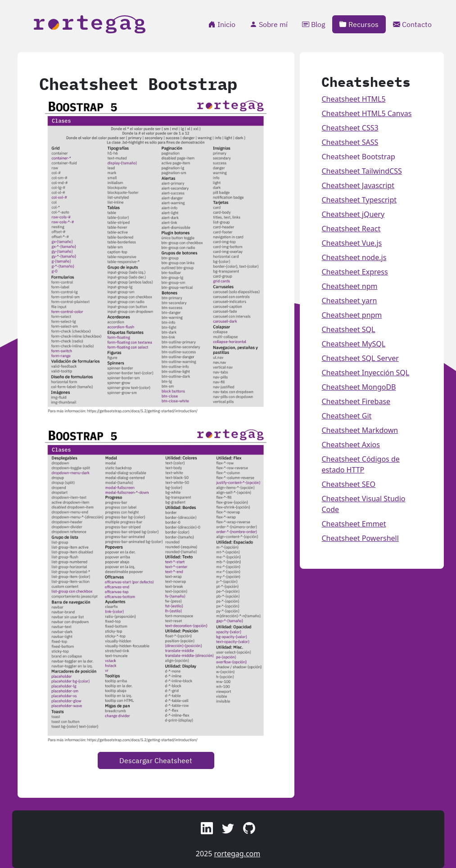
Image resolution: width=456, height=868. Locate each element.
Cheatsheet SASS (350, 142)
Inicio (222, 24)
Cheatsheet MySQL (353, 344)
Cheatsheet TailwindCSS (361, 171)
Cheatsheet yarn (349, 301)
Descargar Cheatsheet (156, 760)
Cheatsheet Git (346, 416)
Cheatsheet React (351, 229)
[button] (207, 828)
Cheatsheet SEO (348, 484)
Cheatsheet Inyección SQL (365, 373)
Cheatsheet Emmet (354, 524)
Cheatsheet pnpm (352, 315)
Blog (314, 24)
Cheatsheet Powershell (360, 538)
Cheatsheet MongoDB (359, 387)
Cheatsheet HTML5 (353, 99)
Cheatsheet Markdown (360, 430)
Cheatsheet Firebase (356, 401)
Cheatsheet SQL (348, 329)
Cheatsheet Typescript (359, 200)
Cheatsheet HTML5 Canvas (366, 113)
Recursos (359, 24)
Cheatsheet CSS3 (350, 128)
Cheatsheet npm (349, 286)
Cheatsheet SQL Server (360, 358)
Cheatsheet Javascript (358, 185)
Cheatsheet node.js (354, 257)
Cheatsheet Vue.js (352, 243)
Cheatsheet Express (354, 272)
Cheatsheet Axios (350, 445)
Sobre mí (269, 24)
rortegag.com (237, 854)
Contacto (412, 24)
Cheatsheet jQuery (353, 214)
